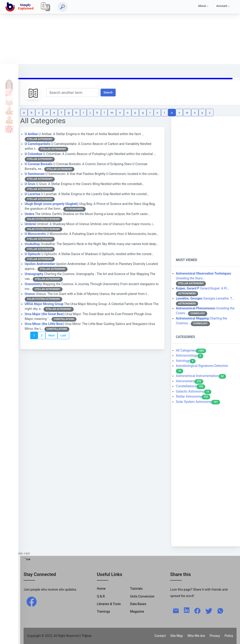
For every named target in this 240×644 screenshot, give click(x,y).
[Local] (46, 7)
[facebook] (32, 601)
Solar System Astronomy (198, 402)
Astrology (186, 361)
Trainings (104, 611)
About (202, 6)
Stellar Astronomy (193, 396)
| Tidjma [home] (86, 636)
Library (9, 120)
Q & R (101, 596)
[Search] (63, 7)
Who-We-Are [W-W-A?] (196, 636)
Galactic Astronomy (194, 391)
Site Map (177, 636)
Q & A (9, 101)
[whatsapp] (220, 610)
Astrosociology (190, 355)
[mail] (176, 610)
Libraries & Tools (109, 604)
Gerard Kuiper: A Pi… (202, 288)
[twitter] (209, 610)
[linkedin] (187, 610)
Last (63, 335)
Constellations (191, 386)
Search (108, 92)
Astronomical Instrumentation (201, 376)
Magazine (137, 611)
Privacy (215, 636)
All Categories (191, 350)
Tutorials (9, 92)
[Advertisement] (118, 32)
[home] (20, 7)
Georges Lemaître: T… (205, 298)
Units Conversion (142, 596)
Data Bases (138, 604)
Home (9, 83)
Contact (160, 636)
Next (52, 335)
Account (222, 6)
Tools (9, 111)
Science (9, 129)
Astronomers (190, 381)
